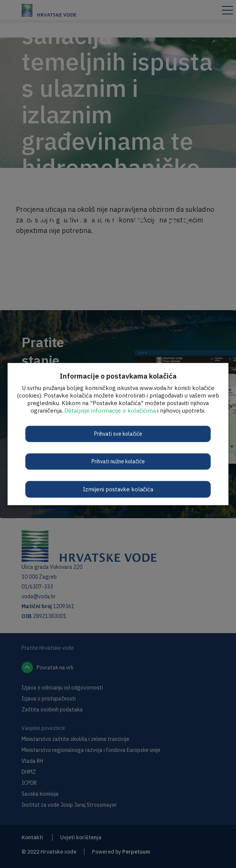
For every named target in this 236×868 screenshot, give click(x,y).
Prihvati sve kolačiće (118, 433)
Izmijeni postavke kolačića (118, 489)
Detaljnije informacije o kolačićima (110, 410)
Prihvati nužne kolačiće (118, 461)
